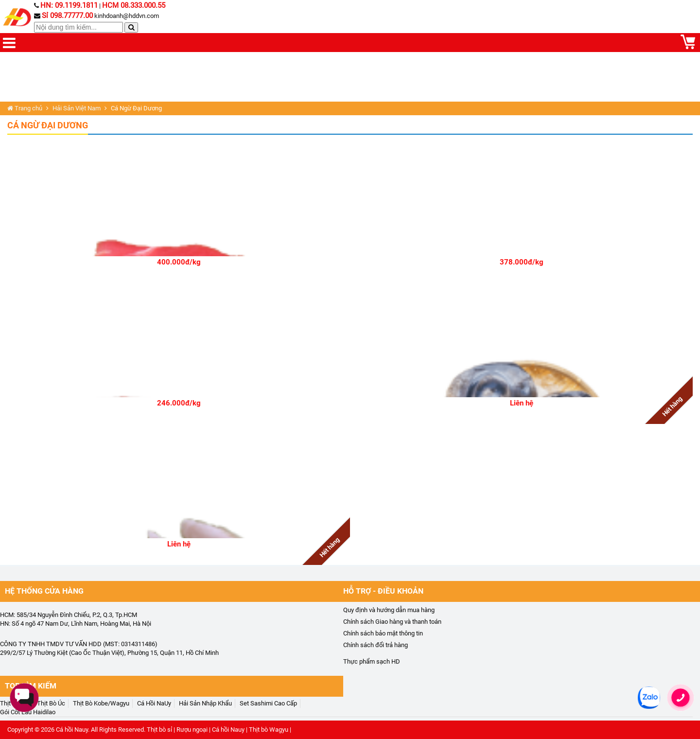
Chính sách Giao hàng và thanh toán (392, 622)
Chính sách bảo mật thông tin (383, 633)
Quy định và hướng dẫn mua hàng (389, 610)
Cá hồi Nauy (72, 730)
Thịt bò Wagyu (269, 730)
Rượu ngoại (192, 730)
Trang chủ (25, 108)
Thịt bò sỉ (159, 730)
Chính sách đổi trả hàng (376, 645)
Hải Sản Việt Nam (77, 108)
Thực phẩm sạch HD (372, 661)
